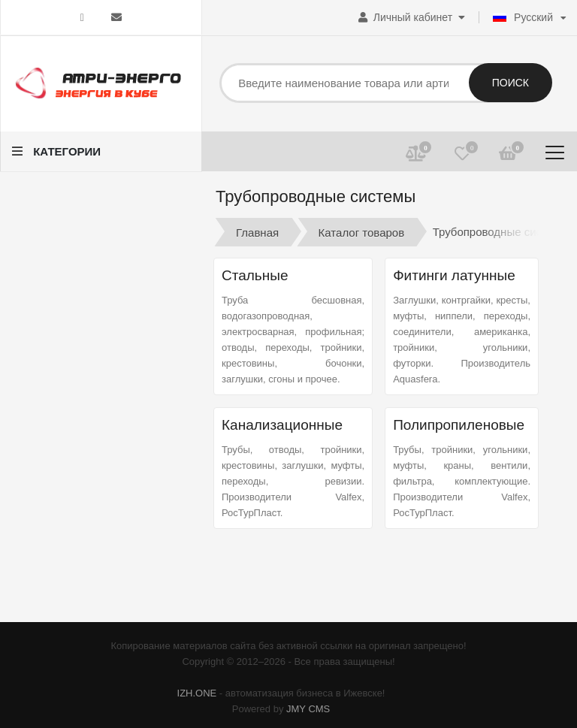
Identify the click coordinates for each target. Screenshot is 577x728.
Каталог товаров (362, 232)
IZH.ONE (197, 693)
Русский (523, 17)
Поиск (511, 83)
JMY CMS (308, 709)
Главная (257, 232)
